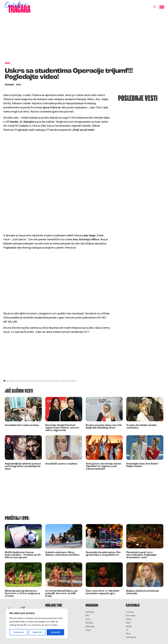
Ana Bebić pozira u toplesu (61, 464)
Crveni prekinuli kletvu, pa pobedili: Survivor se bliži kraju (61, 594)
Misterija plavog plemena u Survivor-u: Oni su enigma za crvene (22, 594)
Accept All (55, 632)
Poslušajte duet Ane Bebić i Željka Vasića (142, 465)
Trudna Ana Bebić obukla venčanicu (141, 427)
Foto (88, 619)
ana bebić (10, 381)
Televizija (90, 627)
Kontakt (90, 612)
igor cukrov (36, 381)
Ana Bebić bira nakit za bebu (22, 425)
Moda (129, 627)
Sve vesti (130, 616)
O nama (130, 612)
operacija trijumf (50, 381)
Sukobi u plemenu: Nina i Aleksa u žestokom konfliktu (62, 554)
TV (127, 630)
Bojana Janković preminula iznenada (143, 592)
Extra (129, 619)
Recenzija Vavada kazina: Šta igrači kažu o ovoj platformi (103, 554)
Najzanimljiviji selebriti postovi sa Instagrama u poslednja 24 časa (23, 466)
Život (128, 634)
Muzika (89, 623)
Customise (19, 632)
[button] (155, 7)
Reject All (37, 632)
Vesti (88, 630)
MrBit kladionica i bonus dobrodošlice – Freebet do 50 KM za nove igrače (23, 555)
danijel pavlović (23, 381)
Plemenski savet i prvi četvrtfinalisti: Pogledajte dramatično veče (141, 555)
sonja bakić (71, 381)
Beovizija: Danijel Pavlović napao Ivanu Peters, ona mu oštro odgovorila (62, 428)
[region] (37, 623)
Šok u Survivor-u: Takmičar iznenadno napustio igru (103, 592)
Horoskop (131, 637)
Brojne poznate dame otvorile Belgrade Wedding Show (104, 427)
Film (87, 616)
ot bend (62, 381)
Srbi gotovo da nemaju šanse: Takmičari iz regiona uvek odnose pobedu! (104, 466)
